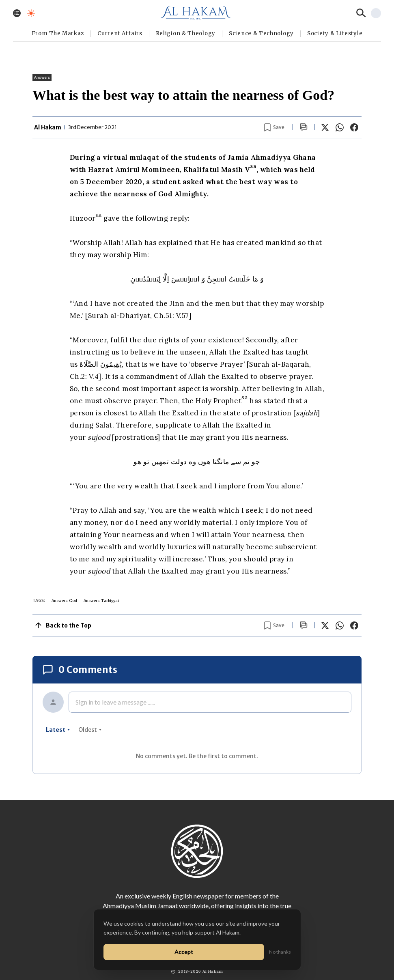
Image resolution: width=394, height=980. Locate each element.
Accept (184, 952)
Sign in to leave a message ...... (115, 702)
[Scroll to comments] (304, 127)
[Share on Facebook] (354, 127)
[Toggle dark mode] (31, 13)
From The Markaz (58, 33)
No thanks (280, 952)
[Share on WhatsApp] (340, 127)
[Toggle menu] (17, 13)
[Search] (361, 13)
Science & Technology (261, 33)
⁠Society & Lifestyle (335, 33)
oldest (90, 730)
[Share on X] (325, 127)
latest (58, 730)
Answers (42, 77)
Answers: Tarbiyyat (101, 601)
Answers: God (64, 601)
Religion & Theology (186, 33)
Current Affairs (120, 33)
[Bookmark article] (274, 127)
